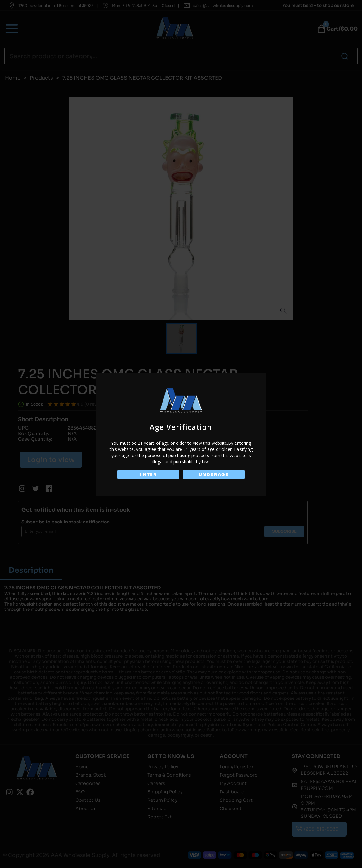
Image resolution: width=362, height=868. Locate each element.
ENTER (148, 475)
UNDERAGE (214, 475)
